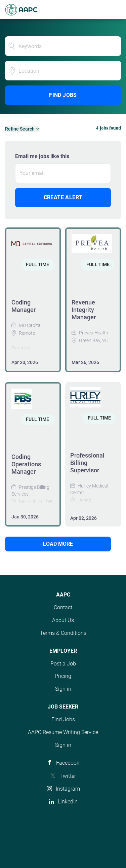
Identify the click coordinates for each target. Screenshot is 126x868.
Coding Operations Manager (26, 464)
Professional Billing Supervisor (87, 463)
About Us (63, 620)
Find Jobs (63, 95)
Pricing (63, 676)
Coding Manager (24, 306)
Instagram (68, 789)
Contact (63, 607)
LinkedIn (68, 802)
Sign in (63, 689)
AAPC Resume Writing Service (63, 732)
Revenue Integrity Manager (84, 310)
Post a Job (63, 664)
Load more (58, 544)
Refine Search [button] (20, 129)
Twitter (68, 776)
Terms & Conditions (63, 633)
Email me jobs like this (42, 156)
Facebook (68, 763)
